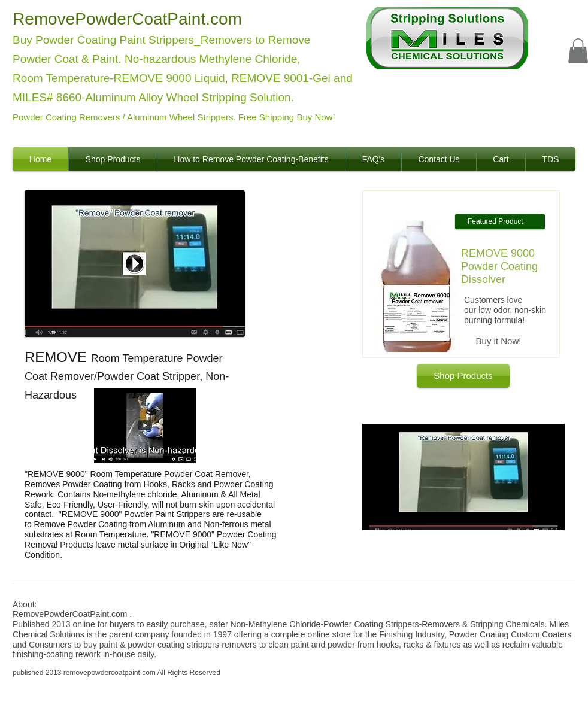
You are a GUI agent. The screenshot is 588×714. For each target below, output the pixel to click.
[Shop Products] (463, 376)
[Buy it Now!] (498, 341)
